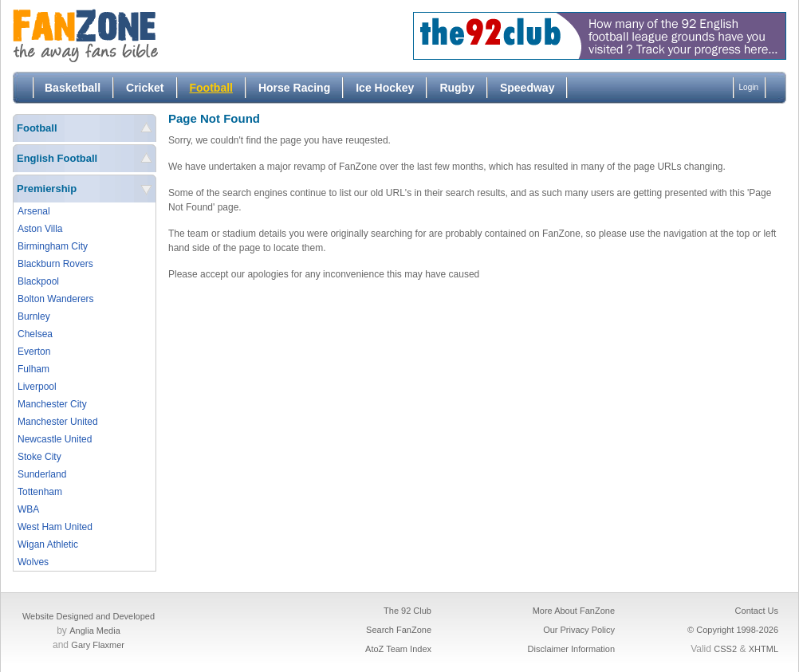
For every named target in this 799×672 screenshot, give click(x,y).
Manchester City (52, 404)
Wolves (33, 562)
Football (211, 88)
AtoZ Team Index (398, 649)
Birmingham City (53, 246)
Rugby (457, 88)
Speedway (527, 88)
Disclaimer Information (571, 649)
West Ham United (55, 527)
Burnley (34, 316)
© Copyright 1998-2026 (733, 630)
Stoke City (39, 457)
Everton (34, 352)
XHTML (764, 649)
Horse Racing (294, 88)
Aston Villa (40, 229)
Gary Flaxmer (98, 645)
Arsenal (34, 211)
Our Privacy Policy (579, 630)
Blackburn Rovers (55, 264)
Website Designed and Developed (89, 616)
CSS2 (725, 649)
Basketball (73, 88)
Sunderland (42, 474)
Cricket (145, 88)
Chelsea (35, 334)
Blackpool (38, 281)
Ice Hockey (385, 88)
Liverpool (37, 387)
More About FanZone (574, 611)
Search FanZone (399, 630)
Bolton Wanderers (56, 299)
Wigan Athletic (48, 544)
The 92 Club (407, 611)
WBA (28, 509)
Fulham (33, 369)
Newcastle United (55, 439)
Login (749, 87)
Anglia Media (95, 631)
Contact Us (757, 611)
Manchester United (58, 422)
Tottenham (40, 492)
